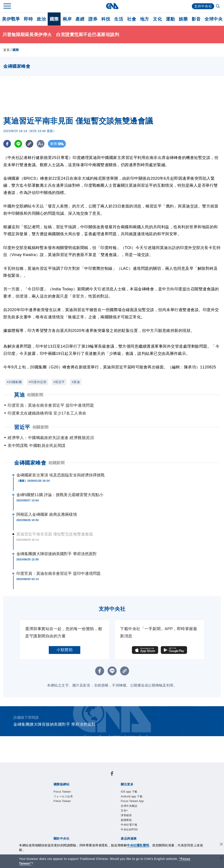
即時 (28, 19)
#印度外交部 (38, 382)
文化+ (124, 810)
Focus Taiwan (62, 792)
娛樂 (183, 19)
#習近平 (59, 382)
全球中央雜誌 (129, 806)
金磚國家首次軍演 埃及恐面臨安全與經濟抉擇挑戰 (60, 475)
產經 (80, 19)
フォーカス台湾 (63, 797)
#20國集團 (14, 382)
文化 (157, 19)
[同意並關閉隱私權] (221, 845)
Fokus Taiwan (62, 801)
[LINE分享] (18, 144)
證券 (93, 19)
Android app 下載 (132, 797)
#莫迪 (76, 382)
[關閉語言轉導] (221, 858)
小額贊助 (65, 650)
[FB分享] (7, 144)
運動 (170, 19)
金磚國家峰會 (30, 463)
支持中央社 (203, 6)
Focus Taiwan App (132, 801)
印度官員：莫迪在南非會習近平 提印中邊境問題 (59, 573)
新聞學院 (126, 820)
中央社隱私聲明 (138, 845)
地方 (144, 19)
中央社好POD (129, 830)
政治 (41, 19)
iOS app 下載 (129, 792)
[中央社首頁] (112, 6)
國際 (54, 19)
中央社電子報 (129, 825)
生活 (119, 19)
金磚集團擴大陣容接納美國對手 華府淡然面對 (57, 554)
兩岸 (67, 19)
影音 (196, 19)
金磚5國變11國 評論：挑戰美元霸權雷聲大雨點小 (60, 495)
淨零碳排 (126, 815)
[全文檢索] (218, 7)
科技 (106, 19)
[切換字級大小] (41, 144)
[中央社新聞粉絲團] (112, 774)
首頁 (6, 50)
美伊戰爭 (11, 19)
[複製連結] (29, 144)
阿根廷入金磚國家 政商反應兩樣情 (47, 514)
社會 (132, 19)
